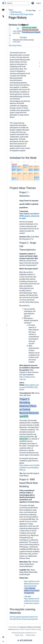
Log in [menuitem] (39, 3)
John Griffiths (18, 31)
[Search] (6, 3)
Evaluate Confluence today (33, 629)
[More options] (40, 10)
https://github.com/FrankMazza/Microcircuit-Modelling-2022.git (29, 468)
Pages (11, 10)
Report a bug (19, 635)
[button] (33, 3)
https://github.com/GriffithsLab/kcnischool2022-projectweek (32, 584)
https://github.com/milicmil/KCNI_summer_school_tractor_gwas (29, 216)
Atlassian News (30, 635)
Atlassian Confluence (26, 633)
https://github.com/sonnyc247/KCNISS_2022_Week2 (29, 387)
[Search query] (16, 3)
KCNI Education (16, 12)
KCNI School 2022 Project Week (22, 14)
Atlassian (25, 640)
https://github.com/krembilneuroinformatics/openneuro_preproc (32, 601)
